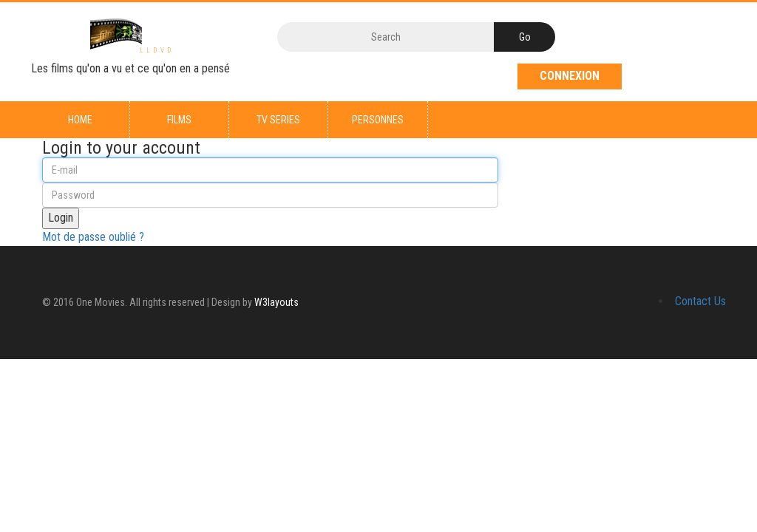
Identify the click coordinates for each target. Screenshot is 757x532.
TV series (278, 120)
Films (179, 120)
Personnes (378, 120)
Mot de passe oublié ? (93, 237)
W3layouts (276, 302)
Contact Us (700, 301)
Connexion (570, 76)
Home (80, 120)
